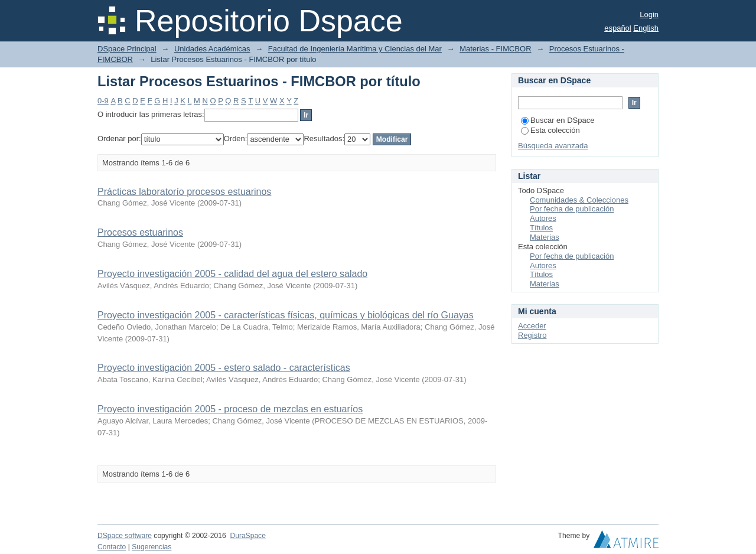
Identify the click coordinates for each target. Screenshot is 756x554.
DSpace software (125, 536)
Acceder (532, 326)
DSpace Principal (127, 49)
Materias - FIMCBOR (495, 49)
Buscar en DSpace (558, 120)
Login (649, 14)
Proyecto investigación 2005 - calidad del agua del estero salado (232, 274)
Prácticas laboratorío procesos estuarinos (184, 192)
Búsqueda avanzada (553, 146)
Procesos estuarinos (140, 232)
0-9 (103, 101)
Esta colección (550, 130)
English (646, 28)
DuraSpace (247, 536)
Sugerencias (151, 547)
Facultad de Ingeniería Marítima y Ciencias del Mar (355, 49)
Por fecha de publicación (572, 209)
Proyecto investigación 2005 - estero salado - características (224, 368)
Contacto (112, 547)
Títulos (541, 228)
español (618, 28)
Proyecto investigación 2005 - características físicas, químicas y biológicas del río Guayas (286, 315)
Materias (545, 237)
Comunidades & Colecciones (579, 200)
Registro (532, 335)
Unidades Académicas (212, 49)
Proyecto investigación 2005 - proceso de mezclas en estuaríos (230, 409)
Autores (543, 218)
